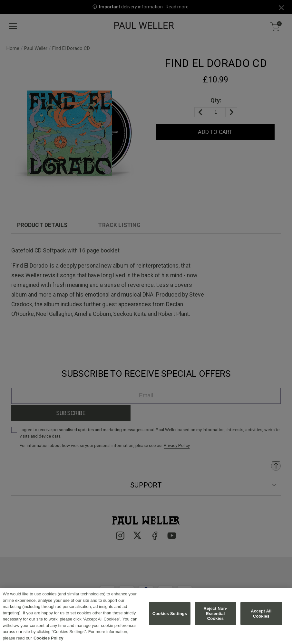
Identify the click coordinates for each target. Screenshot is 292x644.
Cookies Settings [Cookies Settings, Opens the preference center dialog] (170, 617)
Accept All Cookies (261, 617)
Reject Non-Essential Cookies (216, 617)
